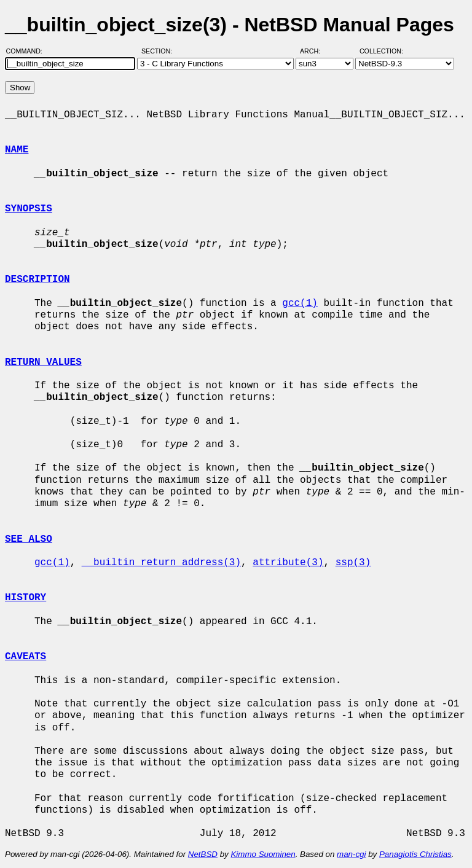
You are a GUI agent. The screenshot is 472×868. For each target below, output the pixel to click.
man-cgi (351, 854)
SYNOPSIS (29, 209)
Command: (28, 51)
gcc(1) (300, 303)
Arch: (316, 51)
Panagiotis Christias (415, 854)
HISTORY (26, 598)
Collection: (381, 51)
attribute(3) (288, 563)
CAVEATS (26, 657)
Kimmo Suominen (263, 854)
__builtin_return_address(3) (161, 563)
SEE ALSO (29, 539)
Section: (159, 51)
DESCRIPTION (37, 280)
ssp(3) (353, 563)
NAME (17, 150)
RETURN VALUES (43, 362)
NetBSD (203, 854)
